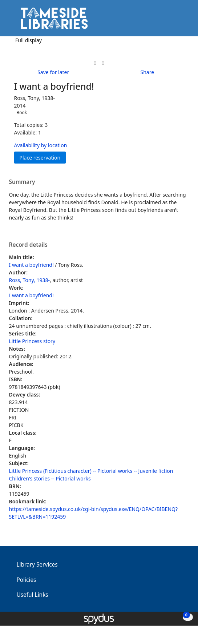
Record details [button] (28, 245)
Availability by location (41, 145)
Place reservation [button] (43, 157)
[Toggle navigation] (181, 21)
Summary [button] (22, 182)
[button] (173, 21)
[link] (95, 63)
